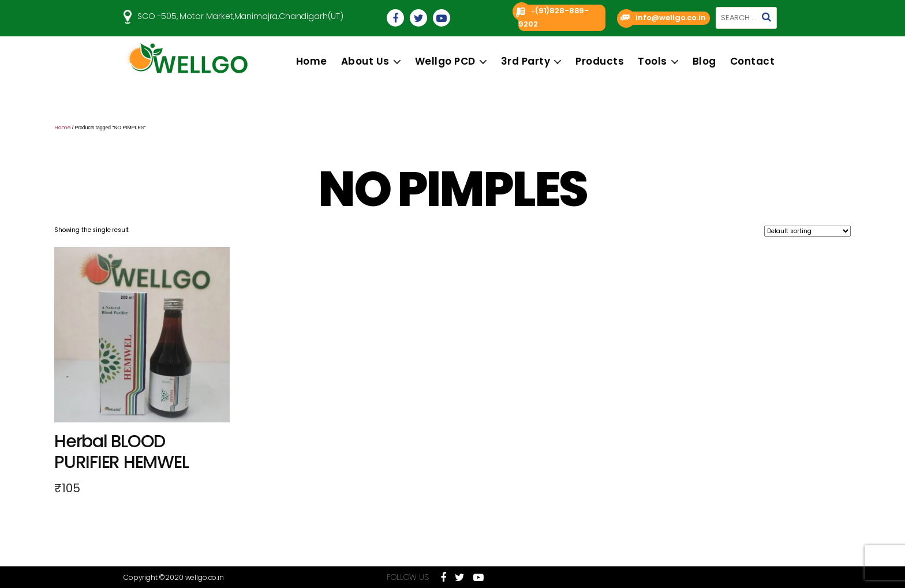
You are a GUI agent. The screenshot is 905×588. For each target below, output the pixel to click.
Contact (753, 61)
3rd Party (526, 61)
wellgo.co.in (205, 577)
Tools (652, 61)
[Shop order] (807, 231)
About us (365, 61)
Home (312, 61)
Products (600, 61)
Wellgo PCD (445, 61)
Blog (704, 61)
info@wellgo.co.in (670, 18)
